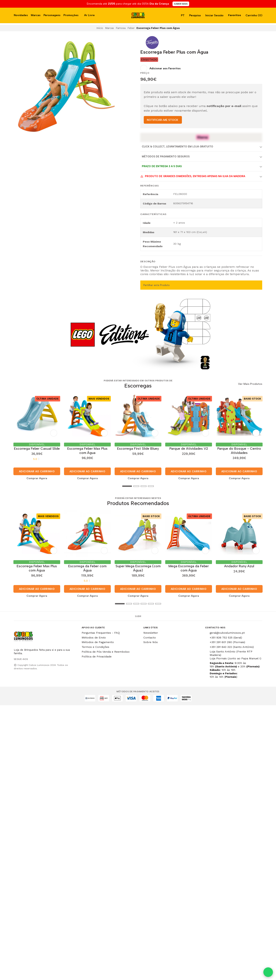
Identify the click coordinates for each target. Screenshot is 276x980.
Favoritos (234, 15)
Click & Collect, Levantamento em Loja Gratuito (177, 147)
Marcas (36, 15)
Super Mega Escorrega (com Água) (138, 567)
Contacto (150, 636)
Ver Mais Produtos (250, 384)
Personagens (52, 15)
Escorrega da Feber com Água (87, 567)
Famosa (121, 28)
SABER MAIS (181, 4)
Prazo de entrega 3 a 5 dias (162, 166)
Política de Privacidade (97, 655)
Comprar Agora (37, 477)
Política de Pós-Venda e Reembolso (106, 650)
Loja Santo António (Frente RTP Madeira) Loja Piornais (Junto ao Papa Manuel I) (235, 653)
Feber (131, 28)
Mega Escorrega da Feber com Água (189, 567)
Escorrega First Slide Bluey (138, 448)
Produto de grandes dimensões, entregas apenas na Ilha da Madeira (193, 176)
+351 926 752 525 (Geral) (226, 636)
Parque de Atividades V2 (189, 448)
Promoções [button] (71, 15)
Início (100, 28)
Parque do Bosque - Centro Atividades (239, 450)
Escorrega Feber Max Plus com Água (87, 450)
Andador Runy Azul (239, 564)
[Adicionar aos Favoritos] (160, 68)
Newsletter (151, 631)
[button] (17, 485)
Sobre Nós (151, 641)
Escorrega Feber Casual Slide (37, 448)
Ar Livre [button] (89, 15)
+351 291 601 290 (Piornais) (227, 641)
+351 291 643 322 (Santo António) (232, 645)
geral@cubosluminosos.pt (227, 631)
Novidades (21, 15)
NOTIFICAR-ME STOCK (162, 120)
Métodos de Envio (94, 636)
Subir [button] (138, 615)
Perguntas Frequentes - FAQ (101, 631)
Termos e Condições (95, 645)
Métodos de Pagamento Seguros (166, 157)
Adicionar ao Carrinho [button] (37, 471)
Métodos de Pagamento (98, 641)
